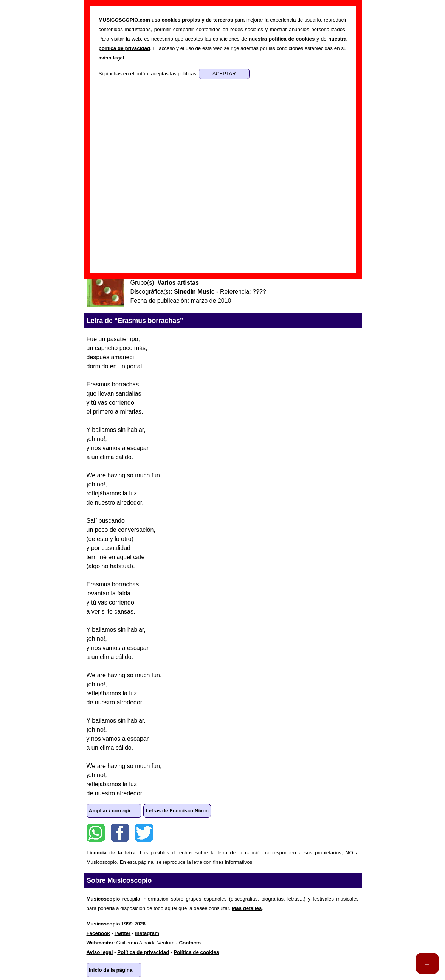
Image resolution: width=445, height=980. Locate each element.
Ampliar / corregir (110, 811)
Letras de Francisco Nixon (177, 811)
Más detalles (247, 908)
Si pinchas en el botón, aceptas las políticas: (149, 74)
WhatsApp (96, 833)
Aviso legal (100, 952)
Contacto (190, 943)
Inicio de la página (111, 970)
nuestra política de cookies (282, 39)
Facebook (120, 833)
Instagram (147, 933)
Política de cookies (196, 952)
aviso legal (112, 58)
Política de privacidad (143, 952)
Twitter (144, 833)
